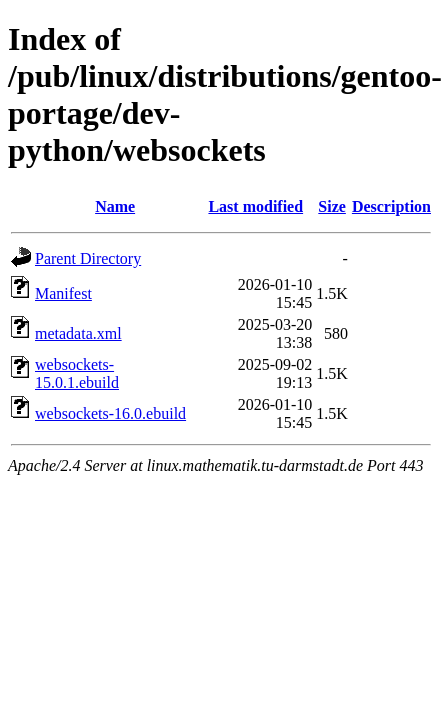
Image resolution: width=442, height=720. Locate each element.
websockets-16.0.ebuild (110, 413)
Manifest (63, 293)
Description (391, 206)
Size (332, 206)
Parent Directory (88, 258)
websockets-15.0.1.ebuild (77, 373)
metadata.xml (78, 333)
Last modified (255, 206)
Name (115, 206)
